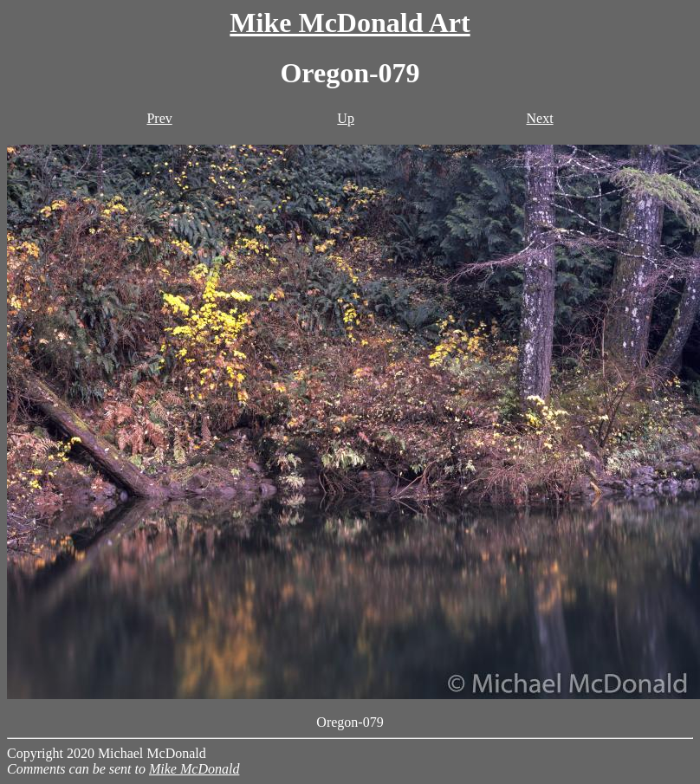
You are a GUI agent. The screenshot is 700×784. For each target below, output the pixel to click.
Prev (159, 118)
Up (346, 118)
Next (539, 118)
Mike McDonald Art (350, 23)
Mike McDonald (194, 769)
